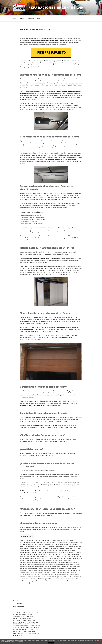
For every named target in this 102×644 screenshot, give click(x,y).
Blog (38, 19)
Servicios (31, 19)
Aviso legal (15, 600)
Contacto (22, 19)
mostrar (31, 536)
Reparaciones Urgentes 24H (56, 8)
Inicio (14, 19)
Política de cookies (18, 603)
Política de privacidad (18, 607)
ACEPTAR (51, 643)
